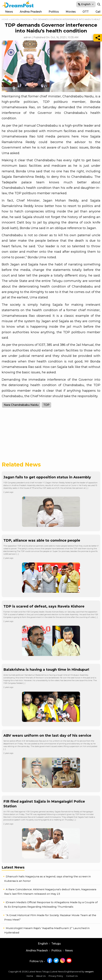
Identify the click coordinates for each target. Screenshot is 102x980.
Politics (54, 12)
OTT (86, 12)
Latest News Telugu (39, 972)
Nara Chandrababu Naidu (21, 405)
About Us (41, 976)
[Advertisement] (51, 437)
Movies (71, 12)
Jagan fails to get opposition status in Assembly (47, 477)
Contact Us (72, 976)
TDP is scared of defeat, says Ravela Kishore (44, 606)
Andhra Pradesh (31, 12)
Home (5, 19)
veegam (89, 972)
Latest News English (61, 972)
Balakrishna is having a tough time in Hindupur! (46, 670)
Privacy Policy (56, 976)
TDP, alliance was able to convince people (42, 540)
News (9, 12)
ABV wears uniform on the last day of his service (47, 735)
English (43, 944)
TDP (46, 405)
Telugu (56, 944)
